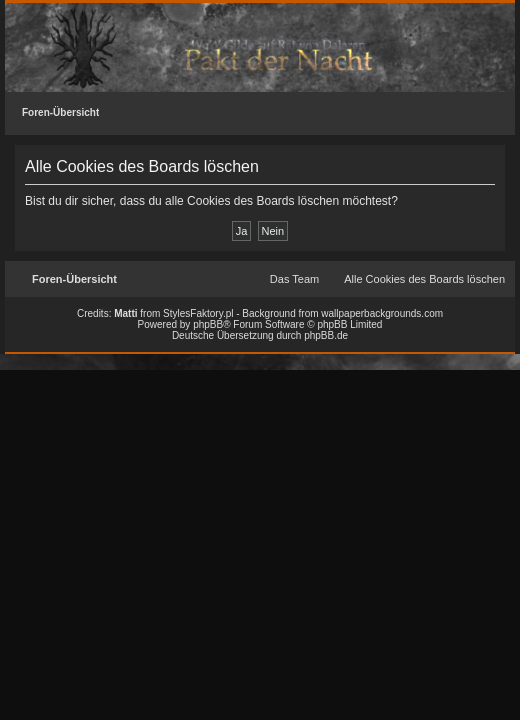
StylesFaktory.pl (198, 313)
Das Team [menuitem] (294, 279)
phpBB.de (326, 335)
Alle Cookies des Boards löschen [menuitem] (424, 279)
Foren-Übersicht (60, 112)
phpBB (208, 324)
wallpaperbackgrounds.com (382, 313)
